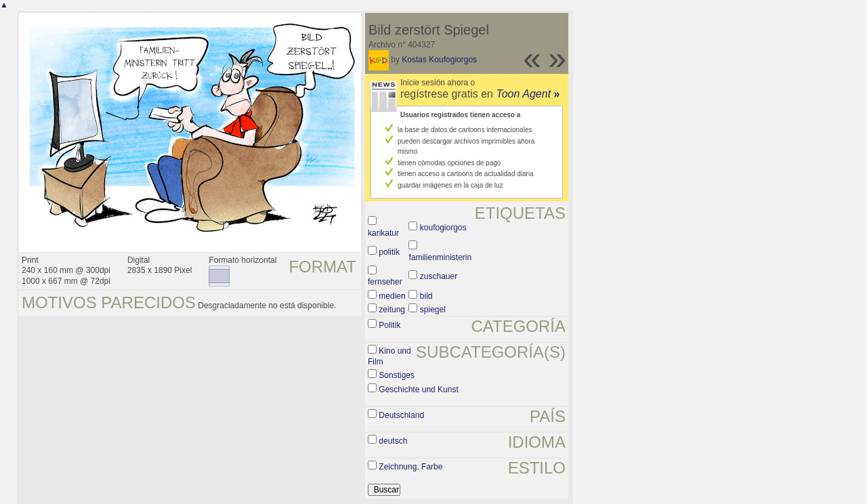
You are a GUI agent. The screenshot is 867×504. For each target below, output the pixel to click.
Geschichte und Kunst (418, 390)
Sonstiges (397, 375)
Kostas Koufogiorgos (439, 60)
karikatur (383, 233)
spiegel (433, 310)
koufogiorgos (443, 228)
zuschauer (439, 276)
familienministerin (440, 257)
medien (392, 296)
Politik (389, 325)
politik (389, 252)
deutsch (393, 441)
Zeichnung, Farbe (410, 467)
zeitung (392, 310)
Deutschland (401, 415)
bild (426, 296)
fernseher (385, 282)
